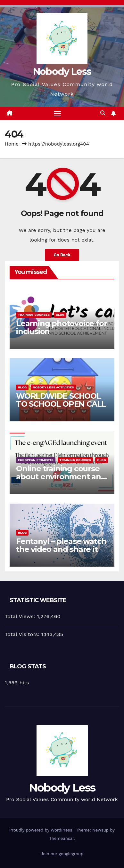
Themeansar (61, 838)
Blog (60, 315)
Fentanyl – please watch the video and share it (61, 545)
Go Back (62, 255)
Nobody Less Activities (53, 387)
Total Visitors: (23, 634)
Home (12, 144)
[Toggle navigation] (57, 114)
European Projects (36, 460)
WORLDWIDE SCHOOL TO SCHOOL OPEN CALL (61, 400)
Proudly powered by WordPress (41, 830)
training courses (34, 315)
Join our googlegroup (62, 854)
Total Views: (21, 616)
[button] (103, 113)
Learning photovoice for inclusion (61, 327)
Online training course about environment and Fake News (61, 477)
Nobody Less (62, 72)
